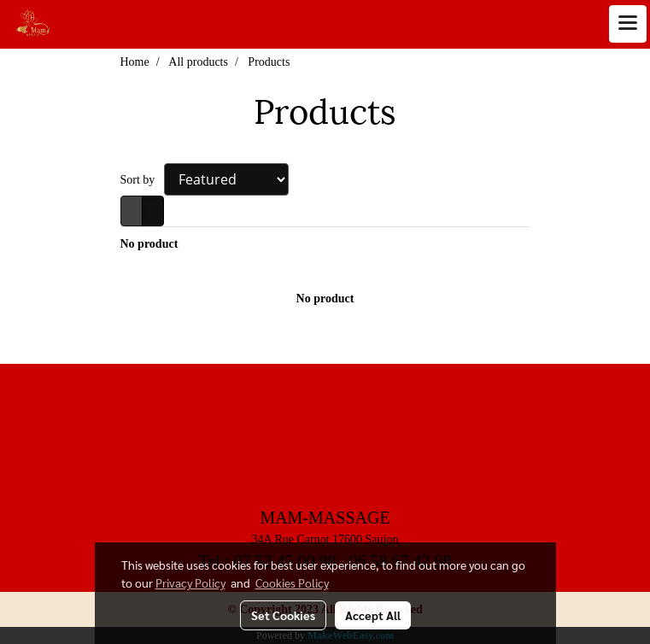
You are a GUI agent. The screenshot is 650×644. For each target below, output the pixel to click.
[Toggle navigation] (628, 24)
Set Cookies (283, 615)
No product (149, 244)
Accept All (373, 615)
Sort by (142, 180)
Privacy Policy (190, 583)
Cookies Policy (292, 583)
